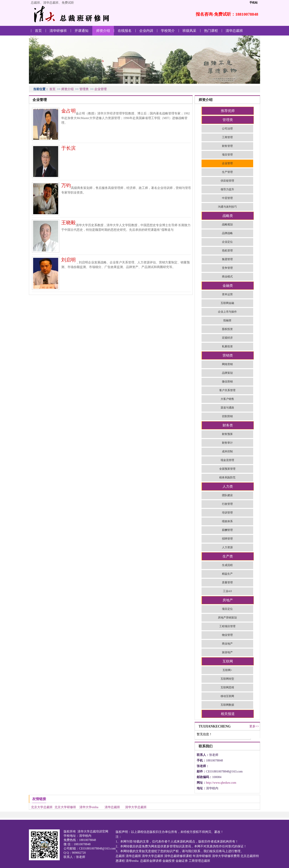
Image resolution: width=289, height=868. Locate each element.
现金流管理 (227, 460)
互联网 (228, 661)
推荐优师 (228, 111)
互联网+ (227, 670)
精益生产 (227, 574)
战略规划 (227, 225)
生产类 (228, 556)
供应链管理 (227, 181)
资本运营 (227, 294)
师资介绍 (103, 31)
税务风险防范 (227, 478)
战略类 (228, 216)
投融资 (227, 320)
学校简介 (168, 31)
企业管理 (101, 89)
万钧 (66, 185)
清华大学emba (89, 807)
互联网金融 (227, 303)
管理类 (84, 89)
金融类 (228, 286)
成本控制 (227, 451)
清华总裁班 (234, 31)
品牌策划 (227, 373)
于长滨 (68, 148)
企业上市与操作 (227, 312)
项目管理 (227, 155)
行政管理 (227, 504)
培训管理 (227, 513)
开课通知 (81, 31)
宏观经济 (227, 338)
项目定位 (227, 609)
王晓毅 (68, 223)
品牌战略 (227, 233)
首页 (38, 31)
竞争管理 (227, 268)
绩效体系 (227, 521)
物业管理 (227, 635)
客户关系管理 (227, 390)
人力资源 (227, 547)
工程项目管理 (227, 626)
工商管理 (227, 137)
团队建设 (227, 495)
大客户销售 (227, 399)
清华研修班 (58, 31)
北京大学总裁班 (42, 807)
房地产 (228, 600)
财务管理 (227, 146)
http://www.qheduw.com (221, 783)
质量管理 (227, 582)
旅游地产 (227, 652)
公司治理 (227, 129)
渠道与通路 (227, 408)
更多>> (254, 726)
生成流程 (227, 565)
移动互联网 (227, 696)
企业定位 (227, 242)
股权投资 (227, 329)
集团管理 (227, 259)
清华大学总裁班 (136, 807)
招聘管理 (227, 539)
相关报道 (228, 714)
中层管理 (227, 198)
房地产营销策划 (227, 618)
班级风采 (189, 31)
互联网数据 (227, 705)
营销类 (228, 355)
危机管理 (227, 251)
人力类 (228, 486)
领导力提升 (227, 189)
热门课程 (211, 31)
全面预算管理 (227, 469)
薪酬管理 (227, 530)
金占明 (68, 111)
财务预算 (227, 434)
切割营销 (227, 416)
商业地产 (227, 644)
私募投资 (227, 346)
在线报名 (125, 31)
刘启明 (68, 260)
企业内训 (146, 31)
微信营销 (227, 382)
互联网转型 (227, 679)
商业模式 (227, 277)
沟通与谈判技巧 (227, 207)
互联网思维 (227, 687)
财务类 (228, 425)
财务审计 (227, 443)
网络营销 (227, 364)
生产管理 (227, 172)
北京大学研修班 (65, 807)
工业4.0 (227, 591)
